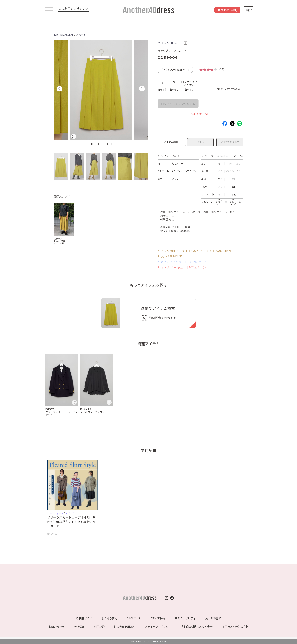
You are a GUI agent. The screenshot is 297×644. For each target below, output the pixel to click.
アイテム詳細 (171, 141)
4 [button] (103, 144)
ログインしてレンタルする (178, 104)
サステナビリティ (185, 618)
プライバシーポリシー (158, 627)
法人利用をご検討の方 (73, 9)
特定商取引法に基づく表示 (197, 627)
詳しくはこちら (200, 114)
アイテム (70, 513)
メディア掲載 (157, 618)
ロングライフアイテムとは (228, 89)
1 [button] (92, 144)
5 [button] (107, 144)
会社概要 (79, 627)
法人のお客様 (213, 618)
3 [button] (99, 144)
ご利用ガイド (84, 618)
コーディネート (55, 513)
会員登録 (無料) (227, 10)
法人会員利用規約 (125, 627)
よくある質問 (109, 618)
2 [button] (96, 144)
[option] (101, 90)
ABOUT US (133, 618)
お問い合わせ (56, 627)
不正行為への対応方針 (235, 627)
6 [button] (111, 144)
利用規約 (99, 627)
